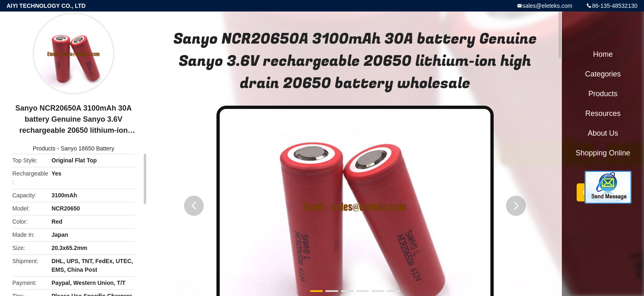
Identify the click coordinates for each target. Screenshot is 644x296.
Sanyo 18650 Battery (87, 148)
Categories (603, 74)
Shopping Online (603, 153)
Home (603, 54)
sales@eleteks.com (547, 6)
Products (44, 148)
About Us (603, 133)
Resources (603, 113)
